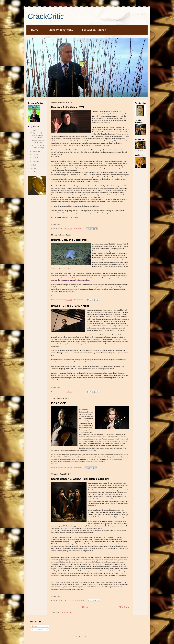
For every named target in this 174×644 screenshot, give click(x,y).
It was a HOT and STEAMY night (70, 306)
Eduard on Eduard (94, 30)
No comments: (79, 300)
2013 (33, 171)
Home (35, 30)
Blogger (95, 637)
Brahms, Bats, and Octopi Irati (69, 240)
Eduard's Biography (60, 30)
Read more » (55, 296)
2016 (33, 130)
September (36, 133)
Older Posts (124, 607)
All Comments (37, 630)
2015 (33, 165)
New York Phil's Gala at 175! (68, 107)
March (35, 161)
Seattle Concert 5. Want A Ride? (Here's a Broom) (80, 479)
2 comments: (78, 228)
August (35, 152)
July (34, 155)
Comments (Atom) (66, 612)
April (35, 158)
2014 (33, 168)
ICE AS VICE (58, 403)
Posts (34, 626)
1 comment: (78, 468)
